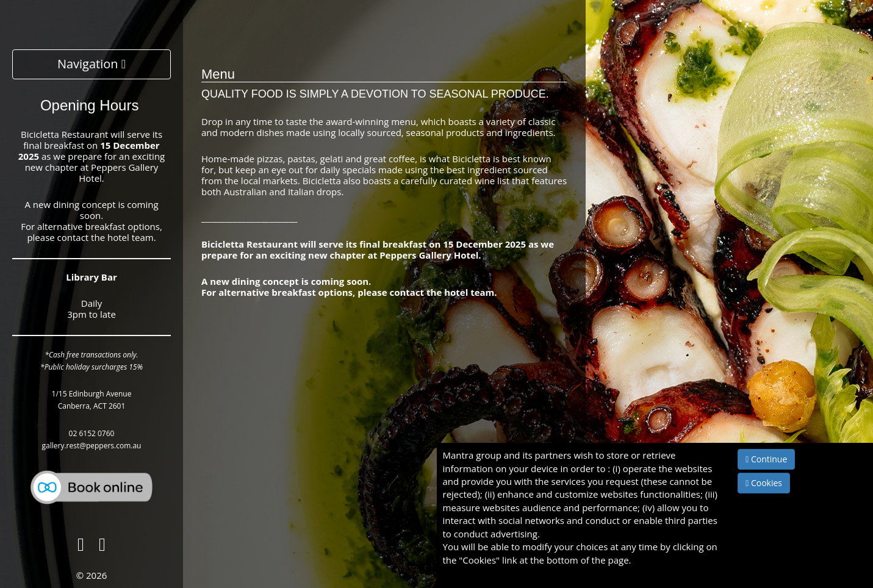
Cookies (764, 483)
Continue (766, 459)
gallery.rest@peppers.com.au (92, 446)
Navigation (92, 64)
